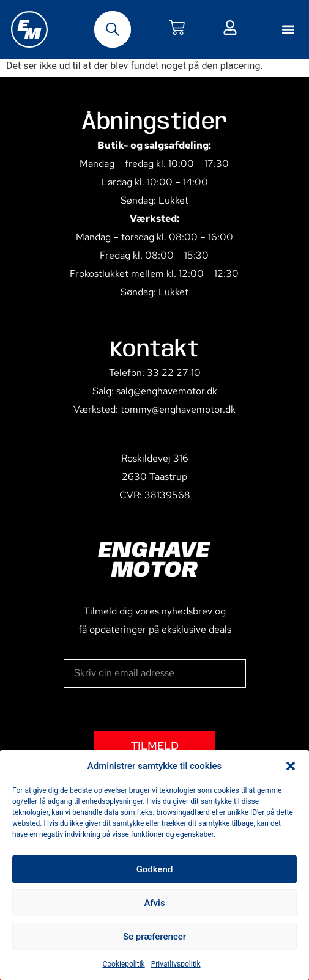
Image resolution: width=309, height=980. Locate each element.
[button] (291, 766)
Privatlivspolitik (176, 964)
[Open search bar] (113, 29)
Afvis (154, 903)
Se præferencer (154, 937)
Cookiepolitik (123, 964)
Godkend (155, 869)
